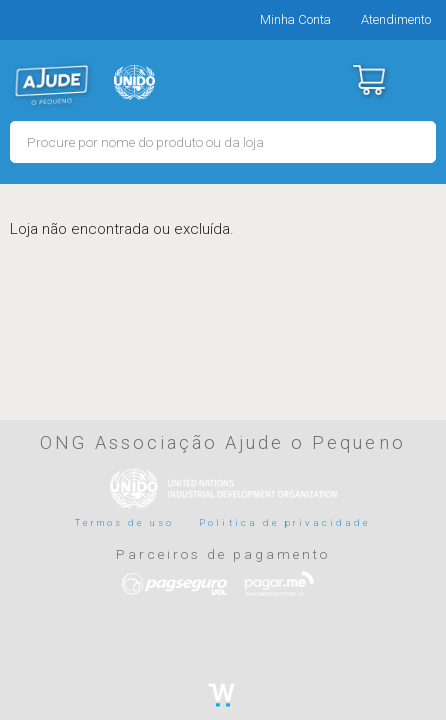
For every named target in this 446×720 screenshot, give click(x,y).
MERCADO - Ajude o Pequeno (52, 85)
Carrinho (368, 80)
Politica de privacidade (285, 522)
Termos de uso (125, 522)
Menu (418, 80)
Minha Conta (295, 19)
